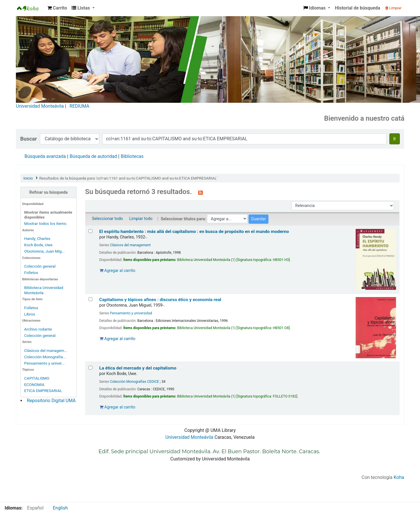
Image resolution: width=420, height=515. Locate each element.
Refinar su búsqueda (49, 192)
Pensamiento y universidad (131, 313)
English (60, 508)
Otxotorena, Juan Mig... (45, 251)
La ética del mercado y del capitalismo (138, 368)
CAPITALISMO (37, 378)
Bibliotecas (132, 156)
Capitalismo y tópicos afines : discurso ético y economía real (160, 300)
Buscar (29, 139)
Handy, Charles (37, 238)
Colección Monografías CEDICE (135, 382)
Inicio (28, 178)
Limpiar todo (141, 219)
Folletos (31, 273)
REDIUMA (80, 106)
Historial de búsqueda (358, 8)
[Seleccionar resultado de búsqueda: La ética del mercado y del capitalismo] (90, 368)
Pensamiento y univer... (44, 363)
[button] (57, 8)
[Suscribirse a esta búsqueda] (200, 192)
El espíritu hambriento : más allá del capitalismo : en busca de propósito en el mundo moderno (194, 232)
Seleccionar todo (107, 219)
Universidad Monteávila (40, 106)
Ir (395, 139)
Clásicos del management (130, 245)
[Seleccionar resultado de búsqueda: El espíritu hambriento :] (90, 231)
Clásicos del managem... (46, 350)
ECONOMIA (34, 385)
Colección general (40, 266)
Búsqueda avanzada (45, 156)
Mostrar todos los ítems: (46, 223)
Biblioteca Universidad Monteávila (31, 8)
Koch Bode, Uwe (38, 245)
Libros (30, 314)
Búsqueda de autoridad (93, 156)
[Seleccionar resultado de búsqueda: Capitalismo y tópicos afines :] (90, 299)
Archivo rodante (38, 329)
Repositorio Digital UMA (51, 401)
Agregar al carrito (117, 270)
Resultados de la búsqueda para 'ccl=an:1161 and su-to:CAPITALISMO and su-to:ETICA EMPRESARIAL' (128, 178)
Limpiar (393, 8)
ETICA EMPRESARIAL (43, 391)
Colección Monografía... (45, 357)
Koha (399, 477)
